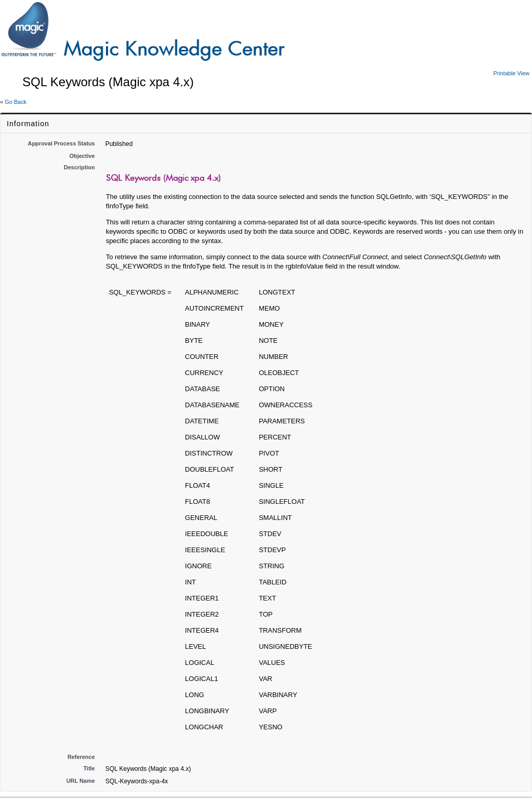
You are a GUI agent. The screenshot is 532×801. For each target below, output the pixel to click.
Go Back (16, 102)
